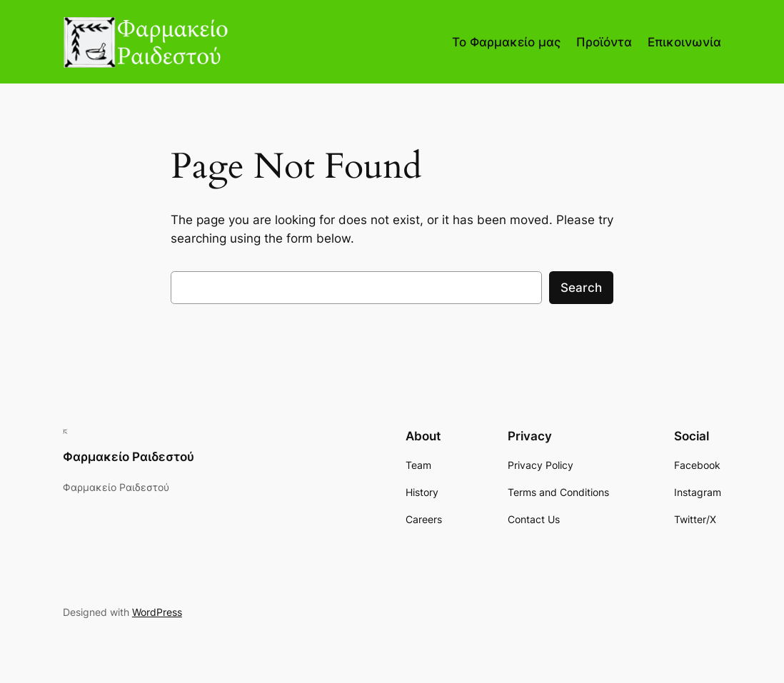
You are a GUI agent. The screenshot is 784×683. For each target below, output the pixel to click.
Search (581, 288)
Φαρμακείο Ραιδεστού (129, 457)
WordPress (157, 612)
